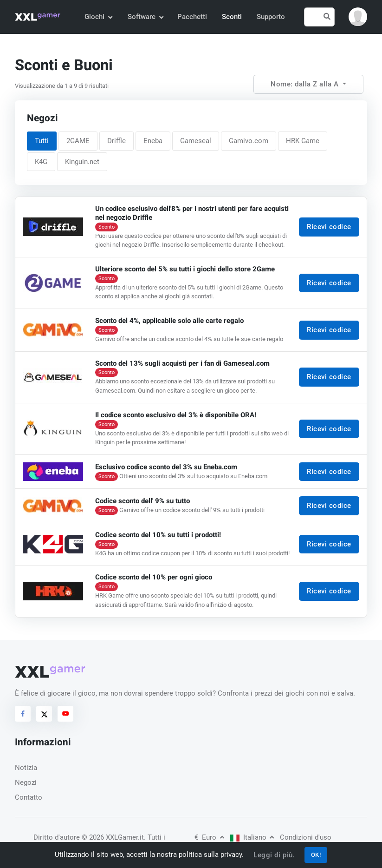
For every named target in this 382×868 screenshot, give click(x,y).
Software (145, 17)
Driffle (117, 141)
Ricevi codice (329, 227)
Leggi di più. (274, 855)
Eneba (153, 141)
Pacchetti (192, 17)
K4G (41, 162)
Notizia (26, 768)
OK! (316, 855)
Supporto (271, 17)
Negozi (26, 783)
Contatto (29, 797)
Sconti (232, 17)
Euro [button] (209, 837)
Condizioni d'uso (306, 837)
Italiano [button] (252, 837)
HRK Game (303, 141)
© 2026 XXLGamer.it (113, 837)
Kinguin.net (82, 162)
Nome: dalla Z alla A (306, 84)
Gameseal (196, 141)
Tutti (42, 141)
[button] (358, 17)
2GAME (78, 141)
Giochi (98, 17)
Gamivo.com (249, 141)
